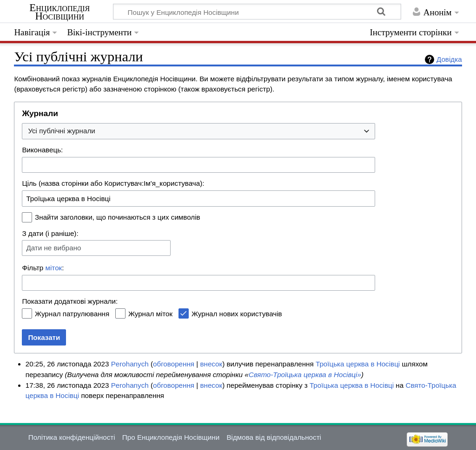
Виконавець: (42, 150)
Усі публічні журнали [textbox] (61, 131)
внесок (211, 364)
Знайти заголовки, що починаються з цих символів (118, 217)
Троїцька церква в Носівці (358, 364)
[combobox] (198, 131)
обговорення (174, 364)
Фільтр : (43, 268)
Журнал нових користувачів (237, 314)
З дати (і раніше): (50, 233)
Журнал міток (150, 314)
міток (54, 268)
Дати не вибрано (53, 248)
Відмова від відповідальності (274, 437)
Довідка (449, 59)
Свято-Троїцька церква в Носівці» (305, 375)
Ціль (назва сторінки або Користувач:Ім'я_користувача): (113, 183)
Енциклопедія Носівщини (59, 12)
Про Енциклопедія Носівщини (171, 437)
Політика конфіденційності (72, 437)
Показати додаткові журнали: (70, 301)
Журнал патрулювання (72, 314)
